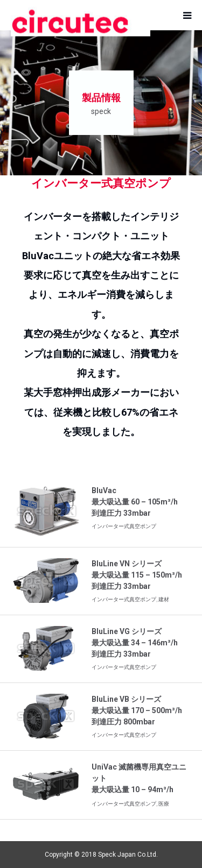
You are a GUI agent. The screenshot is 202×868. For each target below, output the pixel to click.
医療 (164, 804)
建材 (164, 599)
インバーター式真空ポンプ (124, 526)
